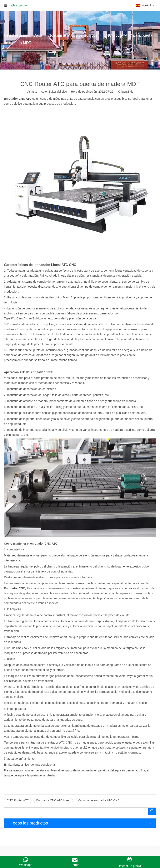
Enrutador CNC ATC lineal (53, 800)
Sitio (131, 92)
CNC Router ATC (18, 800)
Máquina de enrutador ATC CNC (99, 800)
